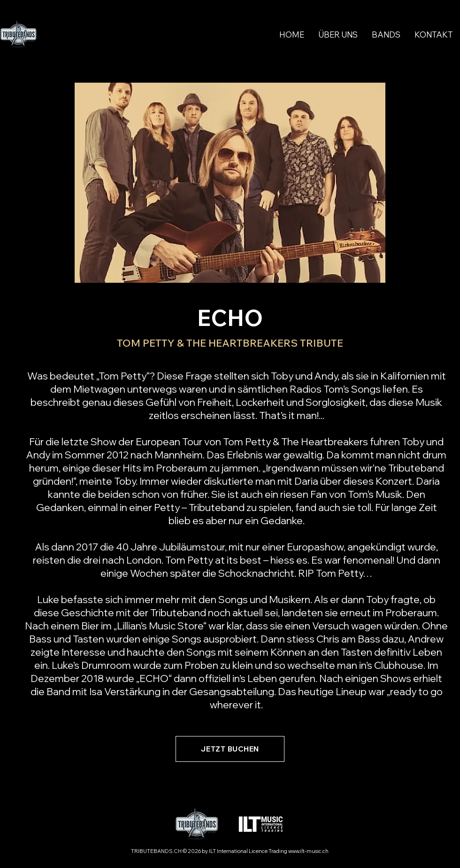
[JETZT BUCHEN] (230, 749)
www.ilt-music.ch (308, 851)
